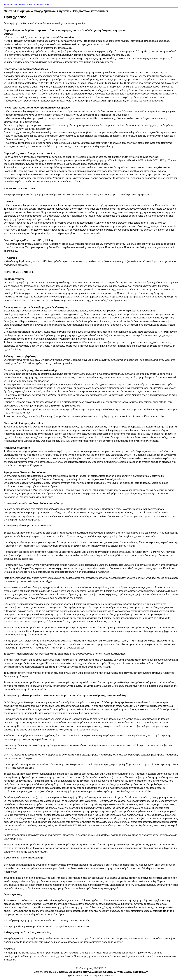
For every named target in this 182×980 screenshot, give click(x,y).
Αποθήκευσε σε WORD (27, 4)
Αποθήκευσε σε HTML (45, 4)
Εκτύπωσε (14, 4)
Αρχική (6, 4)
